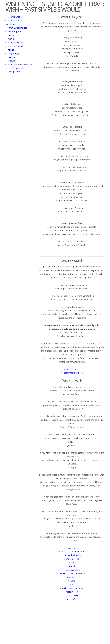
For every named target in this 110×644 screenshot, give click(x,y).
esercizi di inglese (17, 42)
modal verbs (72, 592)
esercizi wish (14, 17)
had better (13, 35)
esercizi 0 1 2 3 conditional (72, 552)
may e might (14, 53)
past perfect (14, 72)
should (12, 61)
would (11, 39)
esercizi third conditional (20, 64)
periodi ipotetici (16, 32)
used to (12, 57)
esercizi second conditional (72, 573)
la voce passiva (16, 68)
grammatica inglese (18, 28)
